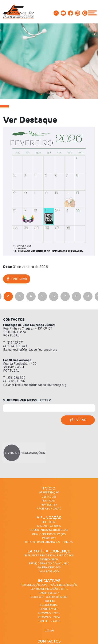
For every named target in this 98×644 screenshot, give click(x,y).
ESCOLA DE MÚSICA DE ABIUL (49, 597)
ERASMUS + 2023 (49, 613)
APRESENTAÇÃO (49, 493)
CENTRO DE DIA (49, 560)
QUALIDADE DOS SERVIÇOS (49, 534)
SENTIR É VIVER (49, 609)
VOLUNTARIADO (49, 572)
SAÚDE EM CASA (49, 593)
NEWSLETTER (49, 505)
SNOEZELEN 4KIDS (49, 621)
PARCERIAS (49, 538)
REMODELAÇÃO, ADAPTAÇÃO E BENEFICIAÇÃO (49, 585)
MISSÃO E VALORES (49, 526)
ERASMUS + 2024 (49, 617)
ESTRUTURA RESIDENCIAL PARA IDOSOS (49, 556)
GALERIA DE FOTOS (49, 568)
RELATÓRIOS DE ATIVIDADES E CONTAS (49, 542)
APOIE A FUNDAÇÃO (49, 509)
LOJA (49, 630)
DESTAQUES (49, 497)
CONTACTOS (49, 641)
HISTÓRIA (49, 522)
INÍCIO (49, 489)
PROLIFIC (49, 601)
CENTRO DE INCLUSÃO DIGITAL (49, 589)
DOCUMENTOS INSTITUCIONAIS (49, 530)
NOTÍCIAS (49, 501)
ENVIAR (78, 420)
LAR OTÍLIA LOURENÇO (49, 551)
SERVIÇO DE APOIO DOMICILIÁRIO (49, 564)
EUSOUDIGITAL (49, 605)
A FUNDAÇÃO (49, 518)
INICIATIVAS (49, 581)
